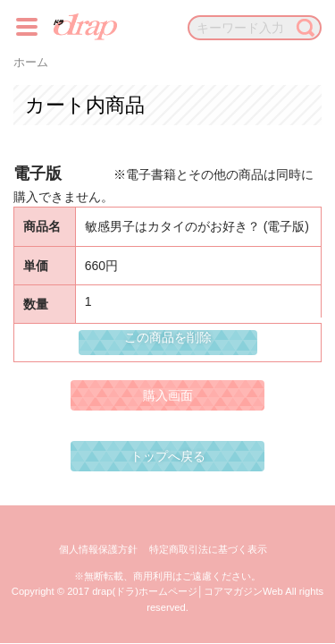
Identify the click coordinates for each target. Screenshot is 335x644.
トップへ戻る (168, 456)
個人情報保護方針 (98, 549)
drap (85, 27)
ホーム (31, 63)
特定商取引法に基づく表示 (208, 549)
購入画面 (168, 395)
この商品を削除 (168, 337)
